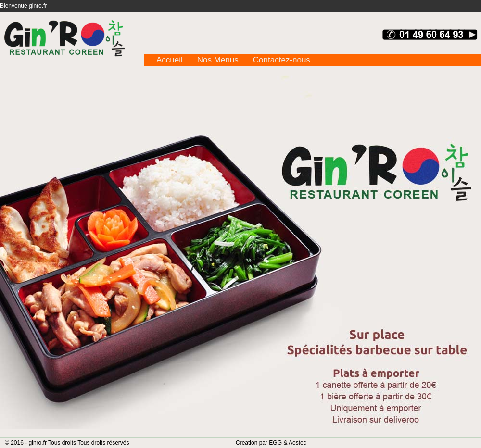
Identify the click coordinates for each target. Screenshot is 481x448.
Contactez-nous (282, 60)
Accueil (170, 60)
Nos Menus (218, 60)
